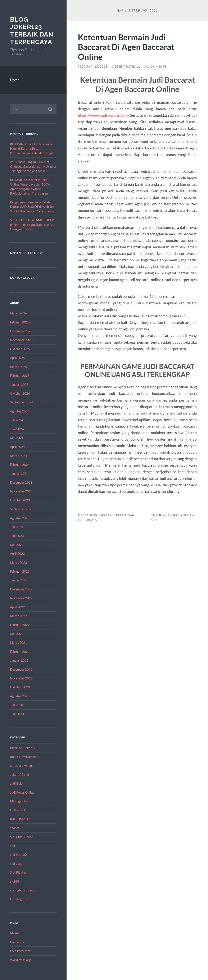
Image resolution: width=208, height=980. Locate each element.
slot (13, 846)
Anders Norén (179, 515)
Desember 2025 (21, 331)
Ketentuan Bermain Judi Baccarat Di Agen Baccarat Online (126, 47)
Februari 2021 (20, 652)
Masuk (15, 933)
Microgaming (19, 801)
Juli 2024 (17, 420)
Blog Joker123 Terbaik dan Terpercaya (32, 31)
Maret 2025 (19, 367)
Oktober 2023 (20, 500)
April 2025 (17, 358)
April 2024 (17, 447)
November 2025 (21, 340)
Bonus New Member (24, 757)
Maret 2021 (19, 642)
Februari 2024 (20, 464)
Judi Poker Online (22, 792)
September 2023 (22, 509)
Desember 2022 (21, 589)
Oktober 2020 (20, 687)
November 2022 (21, 598)
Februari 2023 (20, 571)
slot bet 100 (18, 854)
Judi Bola (16, 783)
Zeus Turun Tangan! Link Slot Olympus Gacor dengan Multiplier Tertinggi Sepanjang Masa (33, 166)
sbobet (15, 828)
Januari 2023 (19, 580)
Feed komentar (20, 951)
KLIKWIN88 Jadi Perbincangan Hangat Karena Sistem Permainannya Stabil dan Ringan (32, 149)
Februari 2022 (20, 625)
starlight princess (22, 890)
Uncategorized (20, 899)
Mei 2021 (17, 634)
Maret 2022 (19, 616)
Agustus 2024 (20, 411)
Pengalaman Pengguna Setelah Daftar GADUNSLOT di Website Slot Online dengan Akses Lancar (33, 207)
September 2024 (22, 402)
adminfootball (126, 67)
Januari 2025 (19, 385)
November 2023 (21, 491)
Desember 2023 (21, 482)
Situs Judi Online (22, 837)
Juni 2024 (17, 429)
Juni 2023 (17, 536)
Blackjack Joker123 (24, 748)
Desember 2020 (21, 669)
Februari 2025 (20, 376)
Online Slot (18, 810)
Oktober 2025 (20, 349)
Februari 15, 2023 (93, 67)
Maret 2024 (19, 456)
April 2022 (17, 607)
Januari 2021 (19, 660)
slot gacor (17, 864)
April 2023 (17, 553)
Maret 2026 (19, 313)
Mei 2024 (17, 438)
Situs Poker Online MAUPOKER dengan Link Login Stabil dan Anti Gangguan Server (33, 224)
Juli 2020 (17, 705)
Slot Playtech (19, 872)
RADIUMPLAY (20, 819)
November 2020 (21, 678)
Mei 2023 (17, 545)
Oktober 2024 (20, 393)
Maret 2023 (19, 563)
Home (15, 80)
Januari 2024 (19, 474)
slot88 (15, 881)
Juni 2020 (17, 714)
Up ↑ (154, 520)
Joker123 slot (20, 775)
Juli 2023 (17, 527)
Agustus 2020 (20, 696)
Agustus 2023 (20, 518)
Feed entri (17, 942)
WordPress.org (20, 960)
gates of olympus (22, 765)
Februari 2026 (20, 322)
